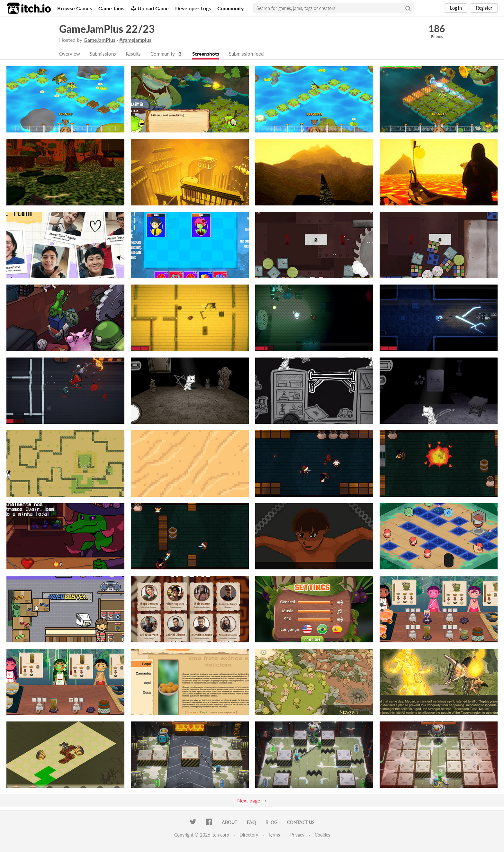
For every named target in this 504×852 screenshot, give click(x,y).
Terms (274, 835)
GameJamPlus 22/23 (107, 29)
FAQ (251, 823)
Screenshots (212, 54)
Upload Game (150, 8)
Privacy (297, 835)
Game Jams (111, 8)
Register (484, 8)
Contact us (301, 823)
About (230, 823)
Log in (456, 8)
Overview (70, 54)
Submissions (105, 54)
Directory (249, 835)
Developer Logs (193, 8)
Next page (249, 801)
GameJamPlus (99, 40)
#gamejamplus (135, 40)
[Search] (408, 8)
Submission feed (254, 54)
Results (136, 54)
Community (230, 8)
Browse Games (75, 8)
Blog (271, 823)
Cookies (322, 835)
